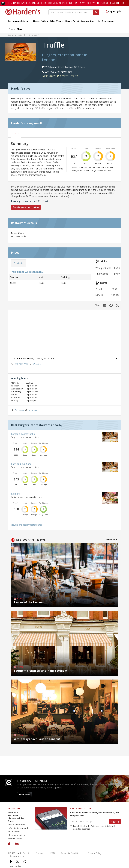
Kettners (15, 494)
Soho (31, 35)
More (20, 29)
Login (110, 11)
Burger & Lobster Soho (23, 434)
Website (35, 364)
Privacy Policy (95, 853)
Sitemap (40, 853)
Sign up (115, 821)
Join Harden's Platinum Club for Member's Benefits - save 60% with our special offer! (66, 3)
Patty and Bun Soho (21, 464)
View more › (112, 539)
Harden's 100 (72, 21)
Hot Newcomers (106, 21)
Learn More (25, 795)
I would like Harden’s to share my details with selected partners (93, 828)
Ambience (110, 149)
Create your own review (26, 207)
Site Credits (15, 866)
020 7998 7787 (20, 364)
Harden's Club (40, 21)
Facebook (18, 410)
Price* (74, 149)
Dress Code (17, 233)
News (12, 29)
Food (86, 149)
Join (119, 11)
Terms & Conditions (71, 853)
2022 (16, 134)
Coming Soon (88, 21)
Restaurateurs (17, 856)
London (24, 35)
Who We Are (57, 21)
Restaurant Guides (19, 21)
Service (98, 149)
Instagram (31, 410)
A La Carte (19, 263)
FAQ (53, 853)
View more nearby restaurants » (27, 525)
